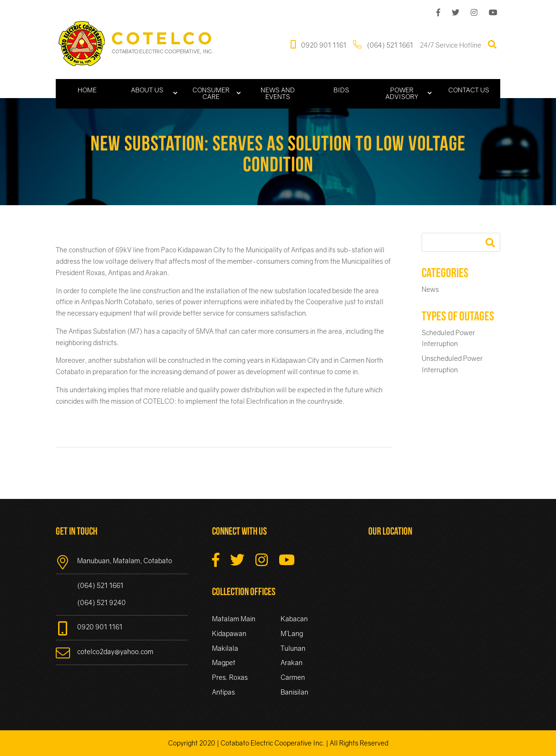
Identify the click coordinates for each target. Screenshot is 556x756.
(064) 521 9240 (101, 602)
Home (87, 90)
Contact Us (469, 90)
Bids (341, 90)
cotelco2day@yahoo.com (105, 652)
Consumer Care (211, 93)
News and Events (278, 93)
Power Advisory (402, 93)
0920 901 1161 (318, 45)
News (430, 289)
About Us (147, 90)
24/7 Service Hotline (450, 45)
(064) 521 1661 (383, 45)
